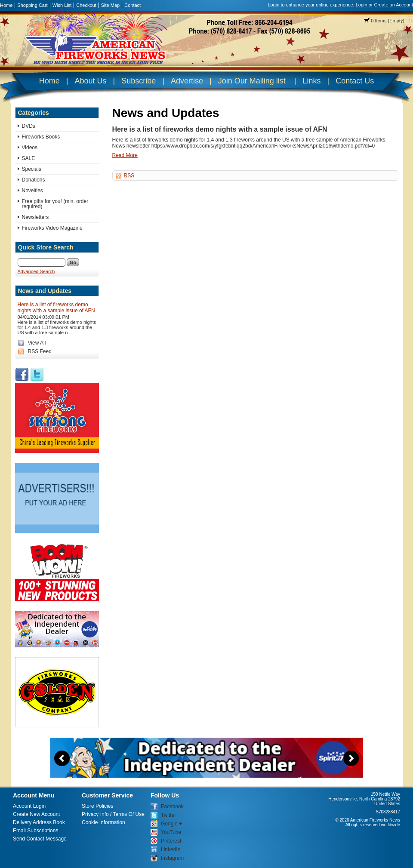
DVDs (29, 126)
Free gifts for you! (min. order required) (55, 204)
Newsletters (35, 217)
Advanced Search (36, 271)
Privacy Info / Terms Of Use (113, 814)
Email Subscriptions (35, 831)
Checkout (86, 5)
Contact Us (355, 81)
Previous (62, 758)
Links (311, 81)
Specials (32, 169)
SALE (29, 158)
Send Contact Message (40, 839)
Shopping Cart (32, 5)
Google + (171, 824)
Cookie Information (103, 822)
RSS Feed (40, 351)
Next (351, 758)
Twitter (168, 815)
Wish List (62, 5)
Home (6, 5)
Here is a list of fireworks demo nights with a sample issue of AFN (56, 308)
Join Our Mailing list (252, 81)
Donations (34, 180)
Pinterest (171, 841)
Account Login (29, 806)
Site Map (110, 5)
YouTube (171, 832)
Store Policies (97, 806)
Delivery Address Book (39, 822)
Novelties (32, 191)
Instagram (172, 858)
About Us (90, 81)
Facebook (172, 806)
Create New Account (36, 814)
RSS (129, 175)
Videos (30, 148)
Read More (125, 155)
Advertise (187, 81)
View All (37, 343)
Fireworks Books (41, 137)
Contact (133, 5)
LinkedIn (171, 850)
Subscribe (139, 81)
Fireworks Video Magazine (52, 228)
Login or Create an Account (384, 5)
